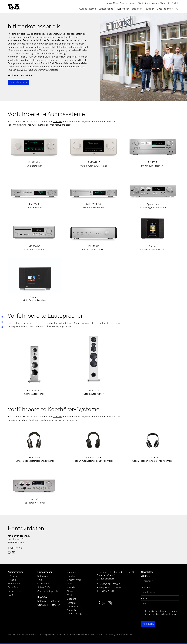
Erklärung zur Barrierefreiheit (119, 635)
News (109, 3)
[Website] (9, 553)
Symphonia (14, 584)
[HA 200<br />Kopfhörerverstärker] (34, 487)
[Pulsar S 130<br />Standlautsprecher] (94, 365)
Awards (155, 3)
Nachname (146, 588)
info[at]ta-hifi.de (106, 591)
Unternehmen (165, 9)
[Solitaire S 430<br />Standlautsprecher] (34, 365)
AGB (93, 635)
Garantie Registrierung (74, 613)
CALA (11, 596)
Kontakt (133, 3)
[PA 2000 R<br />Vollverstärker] (34, 192)
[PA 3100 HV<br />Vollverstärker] (34, 150)
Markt (116, 3)
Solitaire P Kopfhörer (49, 602)
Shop (162, 3)
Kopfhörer (123, 9)
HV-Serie (13, 576)
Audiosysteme (87, 9)
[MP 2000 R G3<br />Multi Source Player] (94, 192)
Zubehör (137, 9)
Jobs (168, 3)
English (175, 3)
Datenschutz (62, 635)
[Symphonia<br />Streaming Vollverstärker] (153, 192)
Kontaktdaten (17, 82)
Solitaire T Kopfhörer (49, 606)
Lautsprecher (106, 9)
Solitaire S (43, 576)
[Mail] (14, 553)
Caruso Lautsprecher (49, 592)
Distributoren (144, 3)
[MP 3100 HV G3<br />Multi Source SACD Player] (94, 150)
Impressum (49, 635)
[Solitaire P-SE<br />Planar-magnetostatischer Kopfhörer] (94, 445)
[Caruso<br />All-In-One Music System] (153, 234)
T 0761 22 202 (15, 548)
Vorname (145, 576)
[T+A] (14, 7)
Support (124, 3)
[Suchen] (177, 9)
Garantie (100, 635)
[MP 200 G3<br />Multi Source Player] (34, 234)
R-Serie (12, 580)
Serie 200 (13, 588)
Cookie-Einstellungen (79, 635)
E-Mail (144, 599)
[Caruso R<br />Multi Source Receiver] (34, 280)
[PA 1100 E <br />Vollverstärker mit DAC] (94, 234)
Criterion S (43, 584)
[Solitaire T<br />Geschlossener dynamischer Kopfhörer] (153, 445)
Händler (149, 9)
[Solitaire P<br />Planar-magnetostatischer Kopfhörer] (34, 445)
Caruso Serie (15, 592)
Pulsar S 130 (44, 588)
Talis (40, 580)
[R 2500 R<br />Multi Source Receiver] (153, 150)
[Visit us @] (99, 604)
